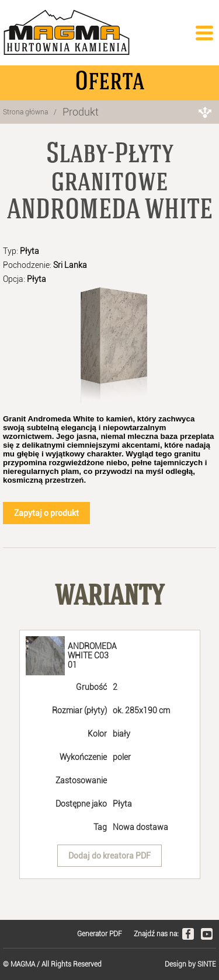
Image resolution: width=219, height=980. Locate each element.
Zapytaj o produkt (46, 513)
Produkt (81, 112)
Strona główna (25, 112)
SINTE (207, 964)
